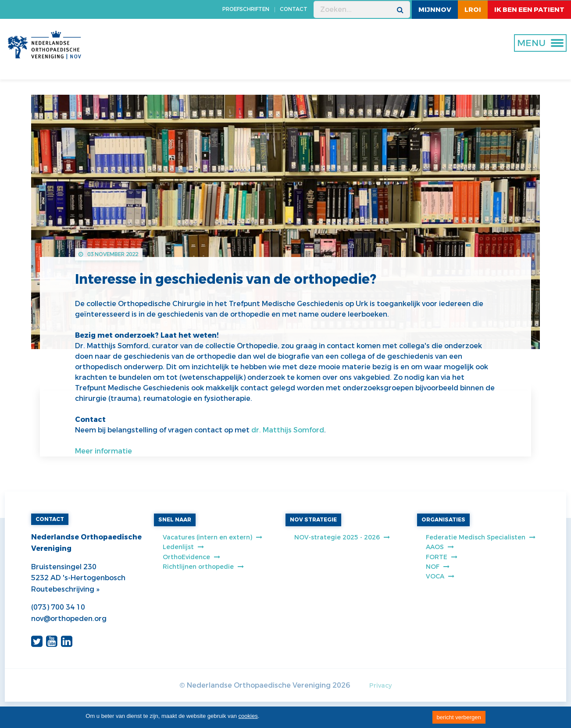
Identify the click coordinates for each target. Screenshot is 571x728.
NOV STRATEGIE (313, 520)
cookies (248, 716)
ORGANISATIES (443, 520)
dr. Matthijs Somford (288, 430)
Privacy (380, 686)
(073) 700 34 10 (58, 607)
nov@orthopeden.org (69, 619)
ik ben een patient (529, 10)
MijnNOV (435, 10)
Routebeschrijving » (65, 589)
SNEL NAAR (175, 520)
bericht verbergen (459, 717)
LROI (473, 10)
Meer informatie (103, 451)
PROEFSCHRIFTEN (246, 9)
